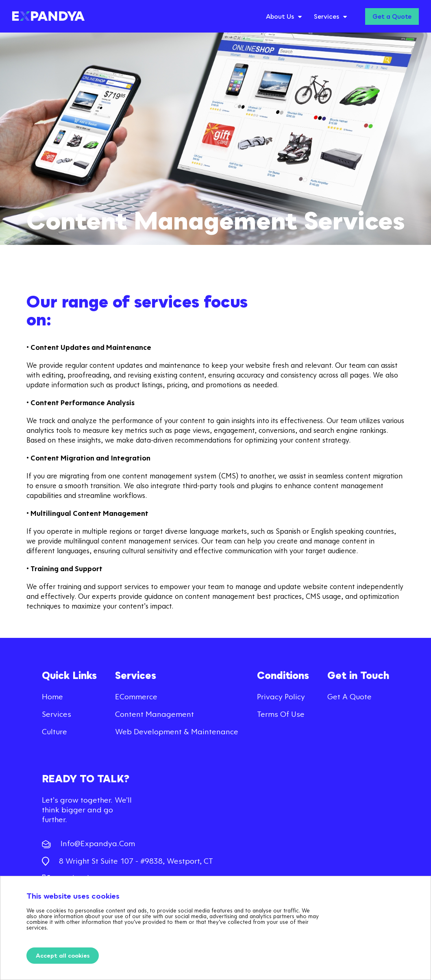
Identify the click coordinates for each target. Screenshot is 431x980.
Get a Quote (392, 16)
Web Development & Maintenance (177, 731)
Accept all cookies (63, 955)
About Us (280, 16)
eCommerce (136, 696)
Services (327, 16)
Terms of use (281, 714)
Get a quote (349, 696)
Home (52, 696)
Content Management (155, 714)
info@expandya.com (88, 843)
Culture (54, 731)
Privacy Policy (281, 696)
